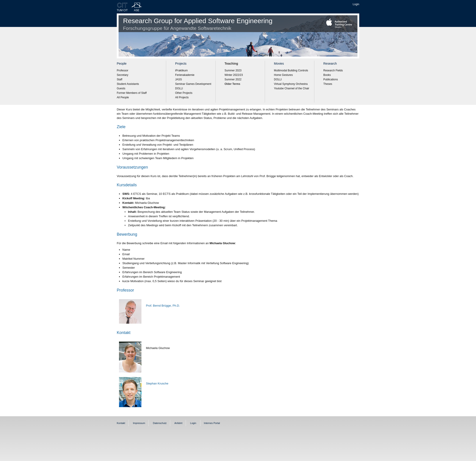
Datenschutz (160, 423)
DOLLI (179, 88)
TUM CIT (122, 10)
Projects (181, 64)
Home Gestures (283, 75)
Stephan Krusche (157, 383)
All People (123, 97)
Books (327, 75)
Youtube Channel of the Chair (292, 88)
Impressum (139, 423)
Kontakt (121, 423)
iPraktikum (181, 70)
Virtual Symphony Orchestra (291, 84)
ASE (137, 10)
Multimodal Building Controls (291, 70)
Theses (328, 84)
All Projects (182, 97)
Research (330, 64)
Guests (121, 88)
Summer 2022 (233, 79)
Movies (279, 64)
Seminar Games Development (193, 84)
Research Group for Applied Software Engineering (198, 24)
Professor (122, 70)
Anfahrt (178, 423)
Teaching (231, 64)
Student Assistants (128, 84)
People (122, 64)
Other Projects (184, 93)
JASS (178, 79)
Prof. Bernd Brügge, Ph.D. (163, 306)
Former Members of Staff (132, 93)
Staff (119, 79)
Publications (331, 79)
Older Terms (232, 84)
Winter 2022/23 (234, 75)
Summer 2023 (233, 70)
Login (356, 4)
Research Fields (333, 70)
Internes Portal (212, 423)
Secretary (122, 75)
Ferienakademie (185, 75)
